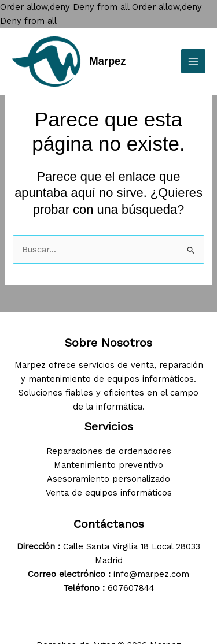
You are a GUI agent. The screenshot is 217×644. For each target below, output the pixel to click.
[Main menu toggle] (193, 61)
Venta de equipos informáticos (109, 493)
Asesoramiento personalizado (108, 479)
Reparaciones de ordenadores (109, 451)
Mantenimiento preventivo (108, 465)
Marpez (108, 61)
